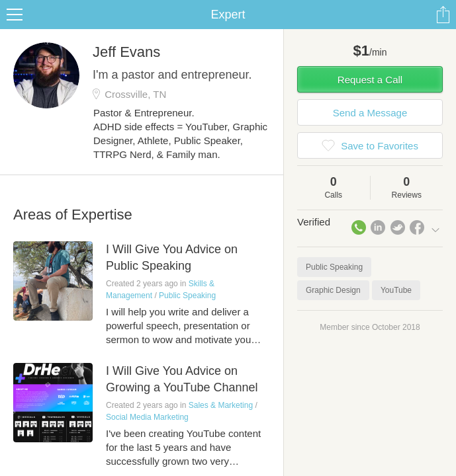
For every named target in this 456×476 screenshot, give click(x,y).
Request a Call (370, 80)
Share (443, 15)
